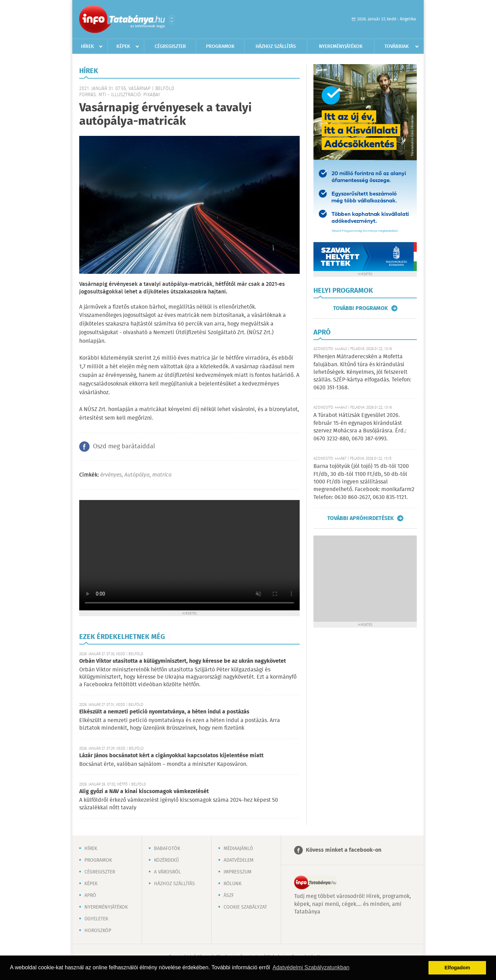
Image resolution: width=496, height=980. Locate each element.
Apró (90, 896)
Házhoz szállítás (276, 47)
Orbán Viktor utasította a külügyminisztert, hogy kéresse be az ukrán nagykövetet (183, 661)
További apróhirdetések (360, 518)
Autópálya (137, 475)
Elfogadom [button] (457, 968)
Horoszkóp (98, 931)
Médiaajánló (238, 849)
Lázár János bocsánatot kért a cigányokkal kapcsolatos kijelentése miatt (171, 756)
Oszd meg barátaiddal (124, 447)
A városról (167, 872)
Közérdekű (166, 860)
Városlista (172, 20)
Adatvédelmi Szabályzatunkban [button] (311, 967)
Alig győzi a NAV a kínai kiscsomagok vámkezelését (144, 792)
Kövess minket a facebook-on (344, 850)
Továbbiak (397, 47)
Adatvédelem (239, 860)
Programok (220, 47)
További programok (360, 308)
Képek (123, 47)
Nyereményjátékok (341, 47)
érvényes (111, 475)
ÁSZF (229, 896)
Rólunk (232, 884)
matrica (162, 475)
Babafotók (167, 849)
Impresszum (237, 872)
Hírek (87, 47)
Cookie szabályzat (245, 907)
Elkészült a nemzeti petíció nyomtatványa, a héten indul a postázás (164, 712)
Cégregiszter (170, 47)
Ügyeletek (96, 919)
